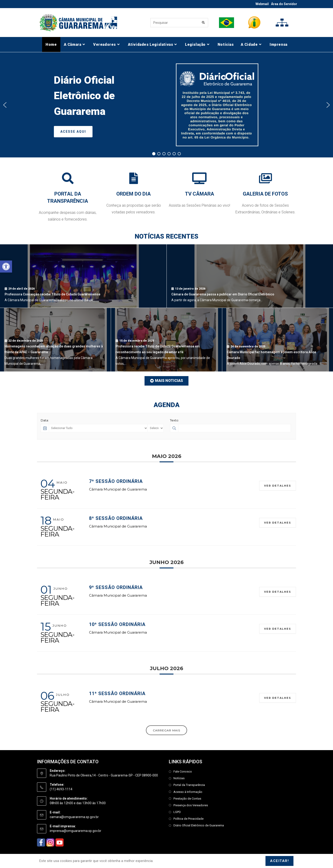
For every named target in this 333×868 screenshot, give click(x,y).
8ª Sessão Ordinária (116, 518)
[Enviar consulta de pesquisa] (203, 23)
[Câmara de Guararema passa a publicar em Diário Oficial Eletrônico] (250, 276)
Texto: (174, 420)
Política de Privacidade (188, 819)
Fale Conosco (183, 771)
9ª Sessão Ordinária (116, 587)
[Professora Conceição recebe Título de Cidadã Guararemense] (83, 276)
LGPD (177, 812)
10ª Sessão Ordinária (117, 624)
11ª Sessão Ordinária (117, 693)
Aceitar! (279, 861)
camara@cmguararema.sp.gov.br (74, 817)
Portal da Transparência (189, 785)
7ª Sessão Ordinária (116, 481)
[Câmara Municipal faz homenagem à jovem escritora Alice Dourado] (278, 340)
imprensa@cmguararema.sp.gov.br (76, 831)
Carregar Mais (166, 730)
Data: (45, 420)
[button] (6, 267)
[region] (166, 105)
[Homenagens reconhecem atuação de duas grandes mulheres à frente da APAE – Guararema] (55, 340)
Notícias (179, 778)
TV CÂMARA (200, 194)
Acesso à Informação (188, 792)
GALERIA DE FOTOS (265, 194)
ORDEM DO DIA (134, 194)
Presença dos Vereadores (191, 805)
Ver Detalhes (278, 486)
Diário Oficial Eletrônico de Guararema (199, 825)
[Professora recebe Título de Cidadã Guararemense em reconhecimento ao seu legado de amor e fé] (166, 340)
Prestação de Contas (187, 799)
